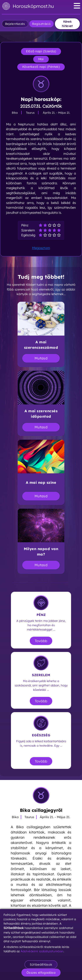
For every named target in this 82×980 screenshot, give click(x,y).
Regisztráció (41, 24)
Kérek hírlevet (67, 24)
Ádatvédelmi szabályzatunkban (42, 951)
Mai (41, 59)
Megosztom (41, 248)
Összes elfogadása (41, 973)
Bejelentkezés (15, 24)
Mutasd (41, 358)
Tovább (41, 641)
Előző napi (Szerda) (41, 51)
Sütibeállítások (41, 965)
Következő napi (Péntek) (41, 67)
